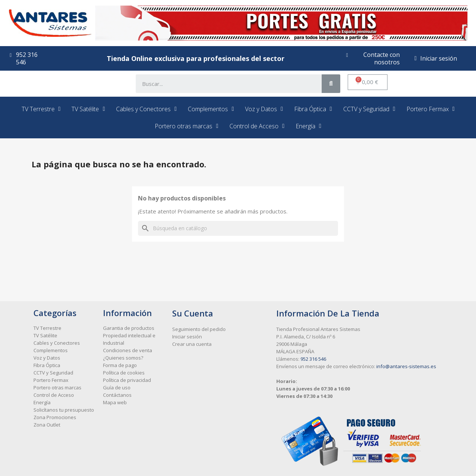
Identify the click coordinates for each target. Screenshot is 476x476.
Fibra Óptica (313, 109)
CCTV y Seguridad (369, 109)
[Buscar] (238, 228)
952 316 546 (313, 359)
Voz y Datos (264, 109)
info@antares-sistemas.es (406, 366)
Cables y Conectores (146, 109)
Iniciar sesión (187, 337)
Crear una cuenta (192, 344)
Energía (308, 126)
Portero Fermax (431, 109)
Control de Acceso (257, 126)
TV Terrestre (41, 109)
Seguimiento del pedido (199, 329)
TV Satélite (88, 109)
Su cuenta (193, 313)
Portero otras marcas (186, 126)
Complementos (211, 109)
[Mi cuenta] (436, 58)
